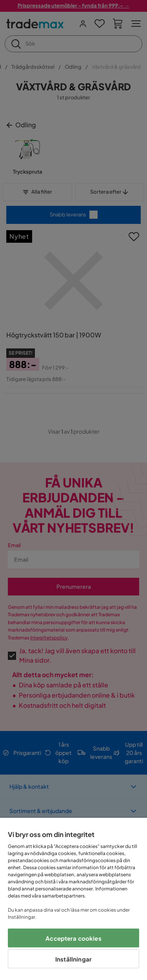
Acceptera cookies (73, 938)
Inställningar (73, 959)
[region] (73, 899)
